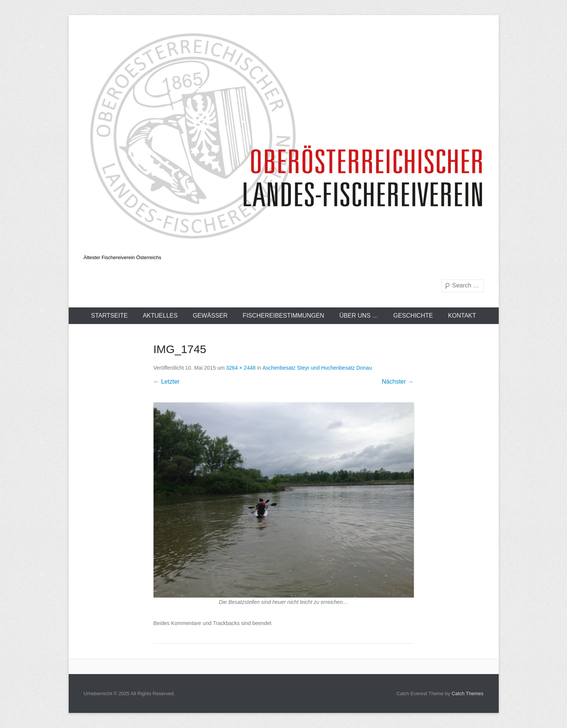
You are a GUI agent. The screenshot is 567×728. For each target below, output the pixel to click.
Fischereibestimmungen (283, 316)
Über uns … (359, 316)
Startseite (109, 316)
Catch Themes (467, 693)
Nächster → (398, 382)
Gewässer (210, 316)
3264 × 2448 (241, 368)
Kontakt (462, 316)
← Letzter (167, 382)
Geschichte (413, 316)
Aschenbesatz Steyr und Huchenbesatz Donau (317, 368)
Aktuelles (160, 316)
